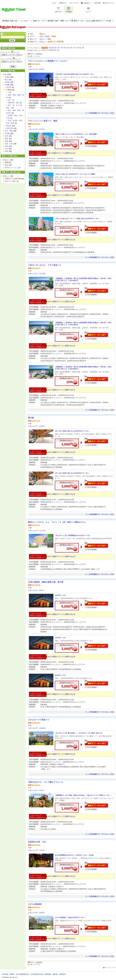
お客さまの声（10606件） (37, 728)
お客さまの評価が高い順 (50, 50)
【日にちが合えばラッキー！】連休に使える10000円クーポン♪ (77, 219)
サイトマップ (74, 3)
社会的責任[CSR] (37, 974)
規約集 (55, 974)
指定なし (43, 39)
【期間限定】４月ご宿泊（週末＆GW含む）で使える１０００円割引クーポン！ (83, 795)
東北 (6, 80)
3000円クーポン (61, 638)
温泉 (6, 165)
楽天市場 (97, 3)
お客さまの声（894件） (37, 590)
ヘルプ (54, 3)
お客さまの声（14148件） (37, 274)
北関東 (7, 82)
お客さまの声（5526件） (37, 129)
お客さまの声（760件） (37, 790)
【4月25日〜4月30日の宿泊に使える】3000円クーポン (74, 74)
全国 (41, 36)
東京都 (9, 126)
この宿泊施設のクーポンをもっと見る (101, 113)
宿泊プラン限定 (10, 181)
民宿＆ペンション (11, 168)
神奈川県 (10, 128)
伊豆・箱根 (9, 131)
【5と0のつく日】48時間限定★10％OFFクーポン (73, 535)
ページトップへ (110, 967)
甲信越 (7, 133)
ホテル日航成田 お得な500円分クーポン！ (70, 917)
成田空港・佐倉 (13, 103)
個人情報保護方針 (23, 974)
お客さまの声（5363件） (37, 913)
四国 (6, 146)
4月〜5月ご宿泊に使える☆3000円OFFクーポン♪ (72, 431)
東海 (6, 139)
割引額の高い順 (54, 48)
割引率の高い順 (66, 48)
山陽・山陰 (9, 144)
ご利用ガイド (63, 3)
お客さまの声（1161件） (37, 850)
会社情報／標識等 (8, 974)
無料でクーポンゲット (96, 84)
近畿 (6, 141)
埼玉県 (9, 87)
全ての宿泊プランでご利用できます (62, 95)
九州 (6, 149)
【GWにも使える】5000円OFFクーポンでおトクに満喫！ (75, 174)
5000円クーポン (61, 595)
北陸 (6, 136)
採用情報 (48, 974)
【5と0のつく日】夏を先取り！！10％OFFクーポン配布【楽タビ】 (79, 733)
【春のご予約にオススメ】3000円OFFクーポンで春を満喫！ (76, 134)
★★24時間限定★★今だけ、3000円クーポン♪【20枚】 (75, 855)
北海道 (7, 77)
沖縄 (6, 151)
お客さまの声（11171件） (37, 531)
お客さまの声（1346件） (37, 426)
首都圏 (47, 36)
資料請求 (63, 974)
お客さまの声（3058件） (37, 69)
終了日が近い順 (79, 48)
